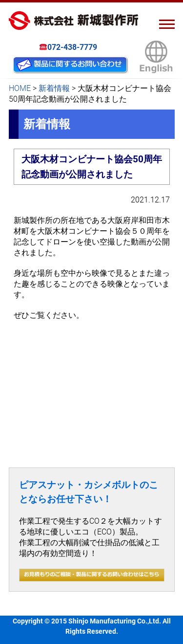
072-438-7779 (69, 47)
